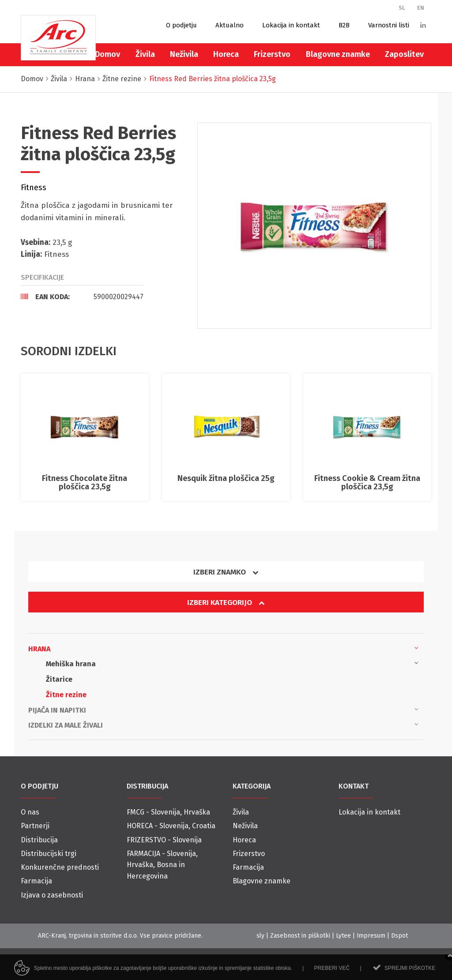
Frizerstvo (272, 54)
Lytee (343, 936)
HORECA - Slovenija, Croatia (171, 826)
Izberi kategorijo (226, 603)
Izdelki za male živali (223, 725)
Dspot (399, 936)
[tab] (82, 297)
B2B (344, 25)
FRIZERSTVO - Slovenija (164, 840)
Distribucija (39, 840)
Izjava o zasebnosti (52, 895)
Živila (145, 54)
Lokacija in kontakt (291, 25)
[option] (314, 226)
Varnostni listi (389, 25)
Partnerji (35, 826)
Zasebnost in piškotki (300, 936)
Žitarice (59, 679)
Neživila (184, 54)
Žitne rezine (66, 695)
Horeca (226, 54)
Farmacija (36, 881)
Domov (107, 54)
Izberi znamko (226, 572)
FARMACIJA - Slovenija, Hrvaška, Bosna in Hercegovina (162, 865)
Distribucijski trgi (49, 854)
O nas (30, 812)
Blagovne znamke (338, 54)
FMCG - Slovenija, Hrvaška (168, 812)
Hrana (223, 648)
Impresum (371, 936)
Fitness (34, 188)
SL (402, 8)
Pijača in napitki (223, 710)
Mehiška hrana (232, 663)
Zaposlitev (404, 54)
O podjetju (181, 25)
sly (260, 936)
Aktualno (230, 25)
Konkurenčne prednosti (60, 867)
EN (421, 8)
